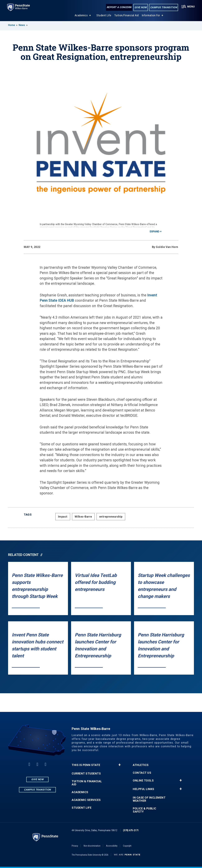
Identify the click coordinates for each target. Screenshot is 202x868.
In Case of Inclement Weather (149, 799)
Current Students (86, 774)
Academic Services (86, 800)
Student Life (103, 15)
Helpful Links (144, 789)
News (22, 25)
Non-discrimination (92, 846)
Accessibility (112, 846)
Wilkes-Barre (83, 517)
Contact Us (142, 773)
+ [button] (120, 765)
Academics (81, 15)
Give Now (140, 8)
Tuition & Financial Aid (87, 783)
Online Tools (143, 781)
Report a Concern (119, 7)
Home (12, 25)
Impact (63, 517)
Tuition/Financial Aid (126, 15)
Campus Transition (163, 8)
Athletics (141, 765)
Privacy (75, 846)
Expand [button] (155, 232)
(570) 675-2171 (131, 830)
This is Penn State (86, 765)
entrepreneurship (111, 517)
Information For (151, 15)
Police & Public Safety (145, 810)
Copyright (127, 846)
